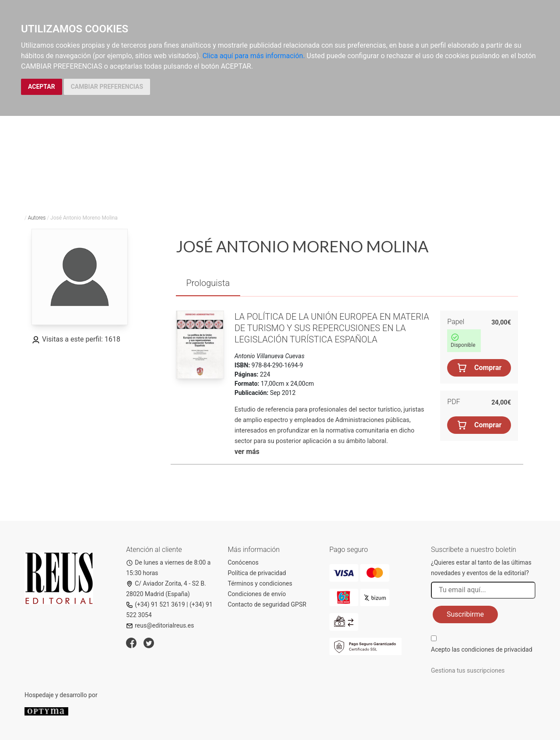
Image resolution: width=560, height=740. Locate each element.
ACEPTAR (42, 87)
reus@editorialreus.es (160, 625)
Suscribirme (465, 614)
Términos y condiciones (260, 583)
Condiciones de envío (257, 594)
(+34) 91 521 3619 (156, 604)
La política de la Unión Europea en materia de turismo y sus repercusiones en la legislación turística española (332, 328)
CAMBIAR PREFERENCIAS (107, 87)
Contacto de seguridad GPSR (267, 604)
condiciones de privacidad (497, 649)
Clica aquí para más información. (254, 56)
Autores (37, 218)
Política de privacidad (257, 573)
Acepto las (482, 649)
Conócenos (243, 562)
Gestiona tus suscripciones (468, 670)
